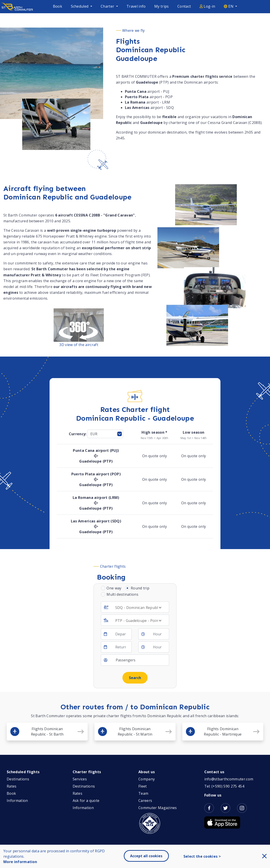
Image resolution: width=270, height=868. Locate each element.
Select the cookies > (202, 856)
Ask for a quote (86, 801)
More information (20, 862)
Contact (184, 6)
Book (58, 6)
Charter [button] (108, 6)
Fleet (143, 786)
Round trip (140, 588)
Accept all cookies (146, 856)
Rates (12, 786)
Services (80, 779)
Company (147, 779)
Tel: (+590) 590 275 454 (224, 786)
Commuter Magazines (158, 808)
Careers (145, 801)
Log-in (207, 6)
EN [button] (229, 6)
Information (17, 801)
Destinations (18, 779)
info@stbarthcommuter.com (229, 779)
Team (143, 793)
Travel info (136, 6)
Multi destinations (122, 594)
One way (114, 588)
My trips (162, 6)
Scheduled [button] (80, 6)
